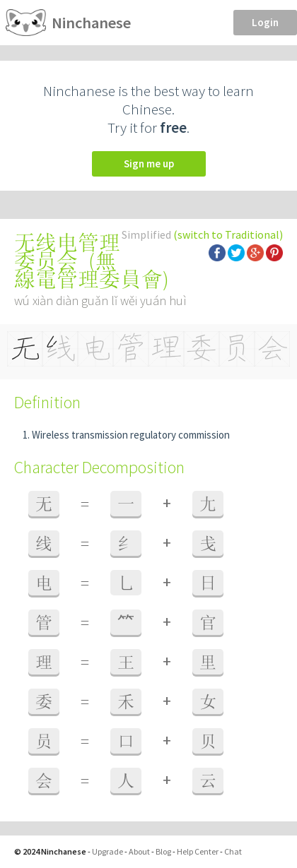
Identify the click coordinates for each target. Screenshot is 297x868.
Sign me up (149, 164)
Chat (233, 851)
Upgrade (107, 851)
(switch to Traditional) (228, 234)
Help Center (198, 851)
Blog (163, 851)
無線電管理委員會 (88, 270)
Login (265, 22)
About (139, 851)
